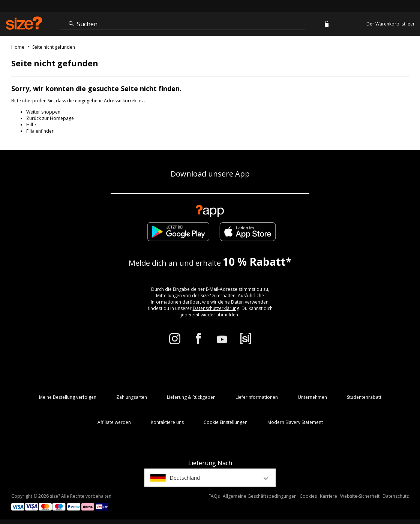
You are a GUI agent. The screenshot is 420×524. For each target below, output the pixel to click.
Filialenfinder (40, 131)
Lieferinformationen (257, 397)
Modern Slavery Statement (295, 422)
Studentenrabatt (364, 397)
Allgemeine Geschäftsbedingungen (260, 496)
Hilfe (31, 125)
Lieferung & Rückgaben (191, 397)
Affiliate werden (114, 422)
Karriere (328, 496)
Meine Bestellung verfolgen (68, 397)
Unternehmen (312, 397)
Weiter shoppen (43, 112)
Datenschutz (396, 496)
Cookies (308, 496)
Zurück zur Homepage (50, 118)
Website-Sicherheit (360, 496)
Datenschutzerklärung (216, 308)
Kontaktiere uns (167, 422)
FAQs (214, 496)
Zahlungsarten (132, 397)
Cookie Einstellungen (226, 422)
